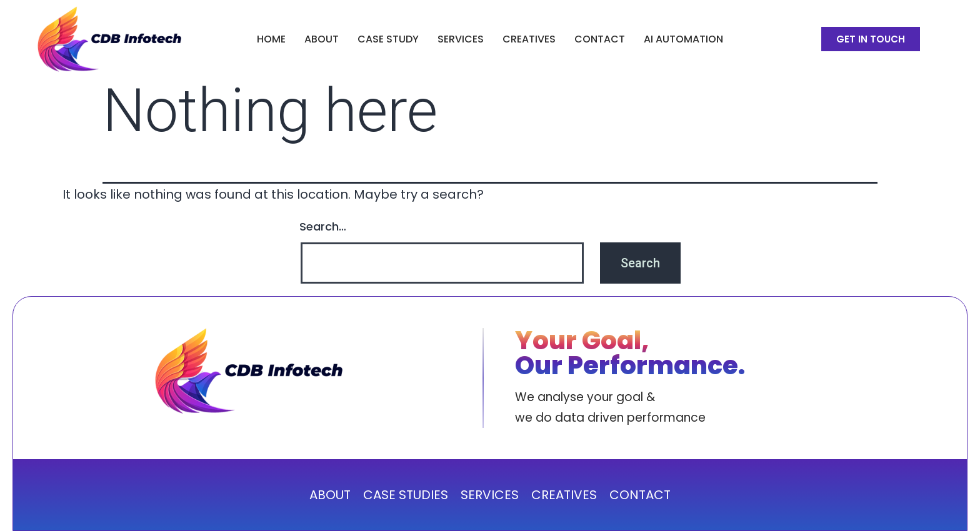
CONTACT (640, 495)
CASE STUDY (388, 39)
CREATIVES (529, 39)
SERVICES (461, 39)
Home (271, 39)
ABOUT (322, 39)
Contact (600, 39)
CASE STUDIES (406, 495)
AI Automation (683, 39)
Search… (323, 226)
